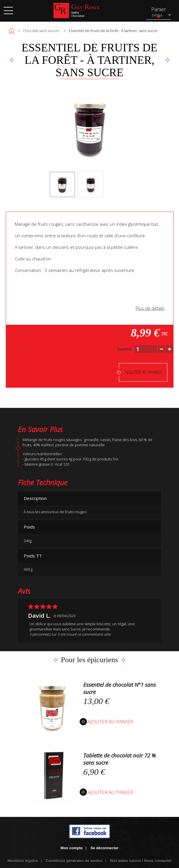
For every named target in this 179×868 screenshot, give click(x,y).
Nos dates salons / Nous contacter (141, 861)
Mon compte (72, 848)
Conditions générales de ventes (74, 861)
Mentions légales (23, 861)
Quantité (124, 349)
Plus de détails (150, 308)
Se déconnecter (105, 848)
